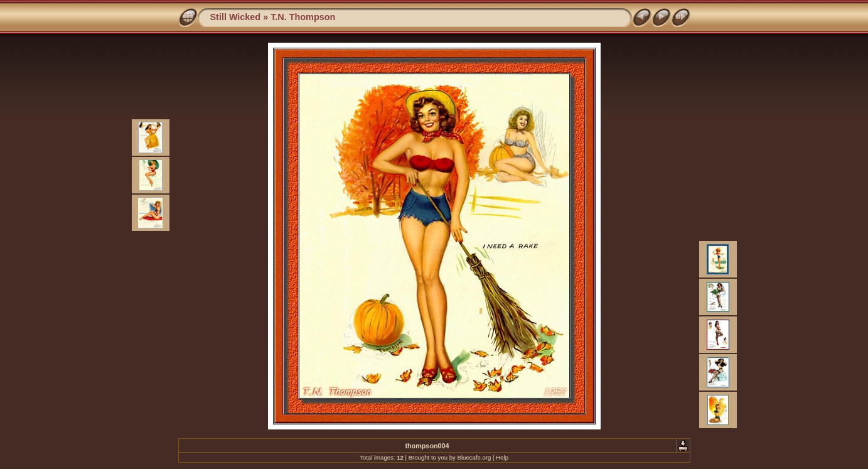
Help (502, 457)
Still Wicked (236, 17)
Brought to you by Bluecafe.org (450, 457)
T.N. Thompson (303, 17)
